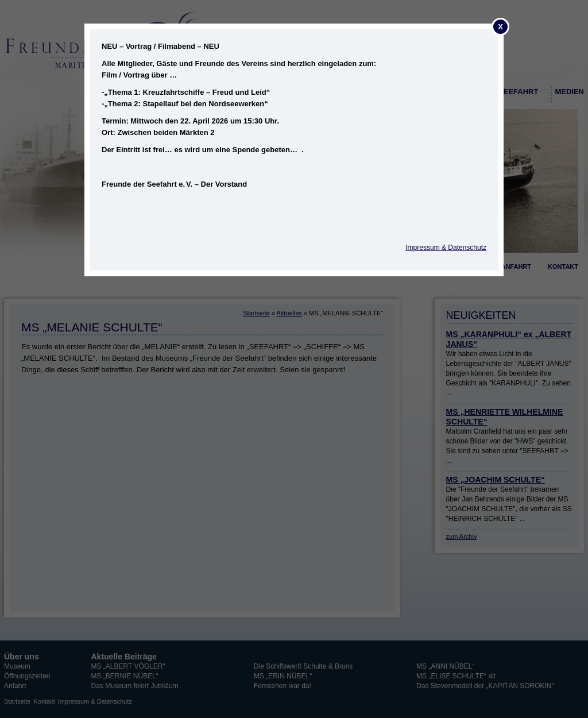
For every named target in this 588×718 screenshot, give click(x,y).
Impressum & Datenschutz (446, 248)
